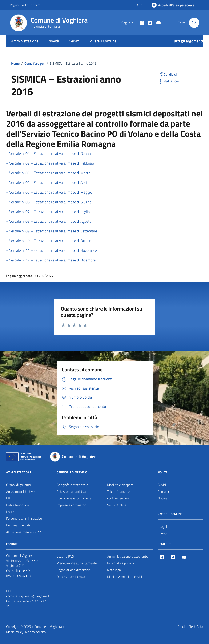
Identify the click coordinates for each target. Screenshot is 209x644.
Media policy (15, 632)
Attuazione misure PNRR (23, 532)
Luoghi (162, 526)
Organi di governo (18, 485)
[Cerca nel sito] (194, 23)
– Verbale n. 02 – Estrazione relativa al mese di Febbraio (50, 163)
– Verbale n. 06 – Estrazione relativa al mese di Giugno (49, 202)
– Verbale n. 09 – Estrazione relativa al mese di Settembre (52, 231)
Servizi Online (117, 505)
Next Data (196, 627)
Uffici (10, 498)
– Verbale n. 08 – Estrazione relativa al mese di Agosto (49, 221)
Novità (54, 41)
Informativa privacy (121, 563)
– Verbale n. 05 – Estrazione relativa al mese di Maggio (49, 192)
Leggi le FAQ (65, 556)
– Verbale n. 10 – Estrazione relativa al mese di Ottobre (49, 241)
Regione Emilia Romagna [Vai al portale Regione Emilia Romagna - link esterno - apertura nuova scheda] (25, 5)
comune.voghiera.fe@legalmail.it (29, 596)
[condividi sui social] (167, 74)
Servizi (74, 41)
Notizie (162, 498)
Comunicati (165, 491)
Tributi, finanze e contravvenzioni (118, 495)
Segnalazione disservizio (73, 570)
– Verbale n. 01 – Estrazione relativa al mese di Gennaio (50, 153)
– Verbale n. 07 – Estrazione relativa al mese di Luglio (48, 212)
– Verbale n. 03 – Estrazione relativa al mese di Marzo (48, 173)
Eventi (162, 533)
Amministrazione (25, 41)
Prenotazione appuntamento (77, 563)
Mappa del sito (35, 632)
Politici (11, 512)
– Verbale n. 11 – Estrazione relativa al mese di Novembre (51, 250)
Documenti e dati (18, 525)
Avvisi (162, 485)
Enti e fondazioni (18, 505)
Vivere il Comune (103, 41)
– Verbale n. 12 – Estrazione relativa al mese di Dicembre (51, 260)
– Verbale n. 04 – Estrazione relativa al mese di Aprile (48, 183)
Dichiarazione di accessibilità (127, 577)
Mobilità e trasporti (120, 485)
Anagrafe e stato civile (72, 485)
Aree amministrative (20, 491)
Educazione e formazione (74, 498)
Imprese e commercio (71, 505)
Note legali (115, 570)
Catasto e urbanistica (71, 491)
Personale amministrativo (24, 518)
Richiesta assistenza (71, 577)
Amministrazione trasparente (128, 556)
